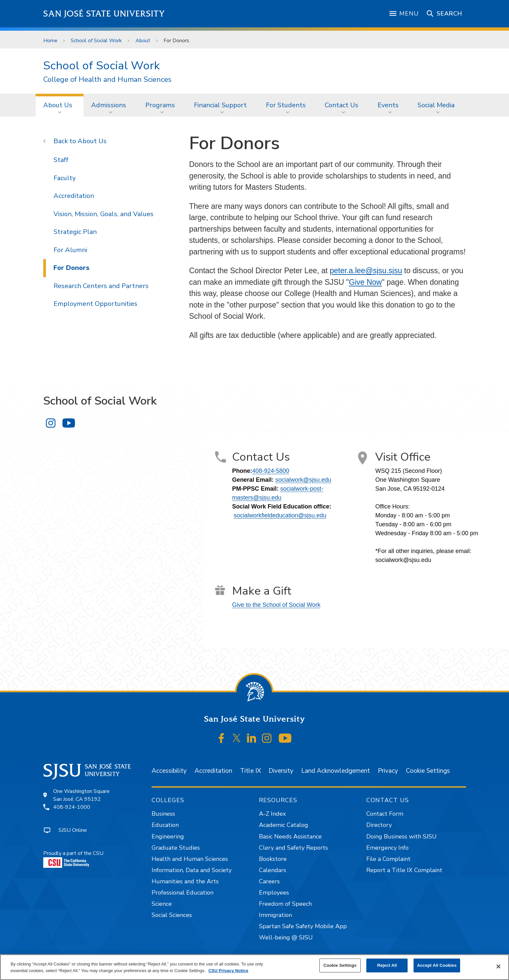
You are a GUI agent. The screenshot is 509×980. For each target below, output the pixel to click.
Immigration (275, 915)
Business (163, 814)
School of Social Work (96, 41)
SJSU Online (73, 830)
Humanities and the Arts (185, 881)
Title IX (251, 771)
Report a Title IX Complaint (404, 870)
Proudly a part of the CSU (73, 859)
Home (50, 41)
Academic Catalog (284, 825)
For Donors (176, 41)
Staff (61, 160)
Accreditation (74, 196)
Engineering (168, 836)
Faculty (65, 178)
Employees (274, 893)
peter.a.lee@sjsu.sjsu (366, 271)
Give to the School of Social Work (276, 605)
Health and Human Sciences (190, 859)
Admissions (109, 105)
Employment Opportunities (95, 304)
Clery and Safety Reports (293, 848)
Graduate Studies (176, 848)
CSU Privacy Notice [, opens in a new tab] (228, 971)
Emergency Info (387, 848)
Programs (160, 105)
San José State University (104, 14)
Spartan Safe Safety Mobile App (303, 926)
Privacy (388, 771)
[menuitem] (60, 105)
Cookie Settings (428, 771)
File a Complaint (388, 859)
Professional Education (182, 893)
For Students (286, 105)
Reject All (387, 965)
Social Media (436, 105)
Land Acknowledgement (336, 771)
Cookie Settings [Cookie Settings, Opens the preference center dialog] (340, 965)
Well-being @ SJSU (286, 937)
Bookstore (273, 859)
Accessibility (169, 771)
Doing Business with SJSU (401, 836)
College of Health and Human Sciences (107, 80)
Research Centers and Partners (101, 286)
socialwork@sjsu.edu (303, 480)
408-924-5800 (271, 471)
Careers (269, 881)
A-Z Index (272, 814)
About (143, 41)
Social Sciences (172, 915)
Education (165, 825)
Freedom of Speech (285, 904)
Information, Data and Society (192, 870)
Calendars (273, 870)
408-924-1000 (72, 807)
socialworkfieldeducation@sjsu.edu (280, 515)
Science (162, 904)
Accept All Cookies (437, 965)
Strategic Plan (75, 232)
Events (388, 105)
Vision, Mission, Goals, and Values (104, 214)
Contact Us (342, 105)
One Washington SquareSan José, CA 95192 (81, 795)
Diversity (281, 771)
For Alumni (70, 250)
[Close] (498, 966)
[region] (255, 967)
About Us (58, 105)
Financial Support (220, 105)
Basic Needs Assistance (290, 836)
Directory (379, 825)
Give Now (365, 282)
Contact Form (385, 814)
